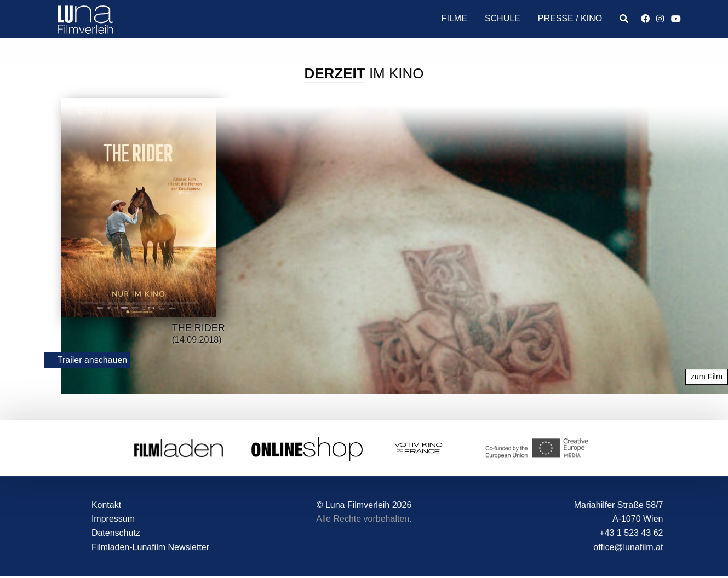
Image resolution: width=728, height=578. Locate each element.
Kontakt (106, 505)
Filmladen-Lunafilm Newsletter (150, 547)
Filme (454, 18)
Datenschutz (116, 533)
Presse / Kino (570, 18)
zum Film (707, 377)
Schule (503, 18)
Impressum (113, 519)
